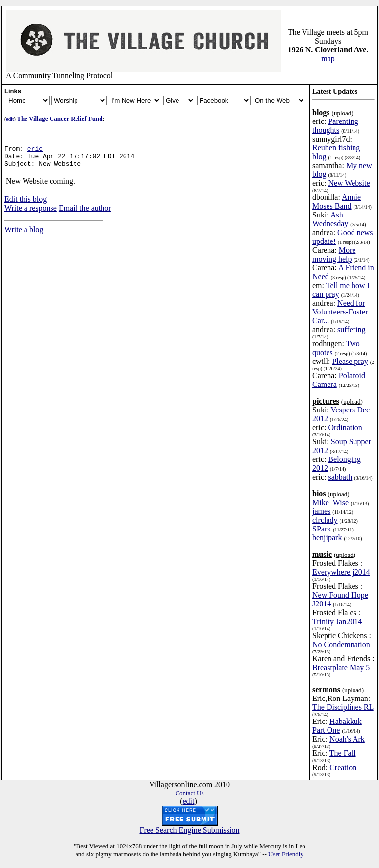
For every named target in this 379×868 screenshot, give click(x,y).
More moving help (334, 254)
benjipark (327, 538)
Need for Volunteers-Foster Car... (340, 312)
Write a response (31, 212)
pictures (326, 401)
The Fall (343, 753)
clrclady (325, 520)
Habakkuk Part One (337, 726)
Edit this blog (25, 204)
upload (342, 113)
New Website (349, 183)
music (322, 554)
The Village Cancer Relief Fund (60, 118)
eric (35, 150)
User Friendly (286, 854)
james (321, 511)
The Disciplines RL (343, 707)
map (328, 59)
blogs (321, 112)
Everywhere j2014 (341, 572)
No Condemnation (341, 644)
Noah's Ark (347, 739)
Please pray (350, 361)
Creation (343, 767)
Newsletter (79, 101)
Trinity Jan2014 (337, 621)
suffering (351, 329)
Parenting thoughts (335, 126)
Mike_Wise (330, 502)
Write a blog (24, 234)
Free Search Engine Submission (190, 830)
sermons (326, 689)
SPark (322, 529)
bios (319, 494)
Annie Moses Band (337, 202)
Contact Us (189, 793)
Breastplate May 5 (341, 667)
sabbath (340, 477)
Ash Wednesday (330, 219)
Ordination (345, 427)
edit (10, 119)
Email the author (85, 212)
